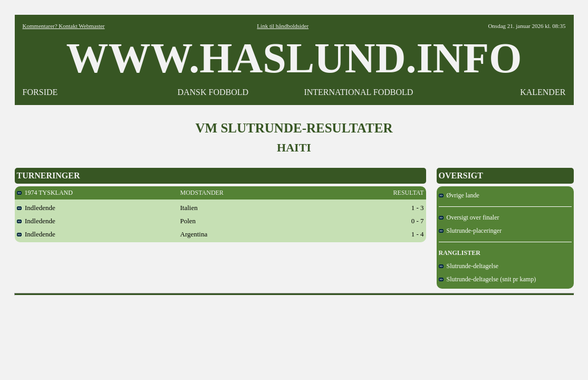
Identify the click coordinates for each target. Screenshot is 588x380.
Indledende (36, 208)
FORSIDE (40, 92)
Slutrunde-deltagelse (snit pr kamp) (488, 279)
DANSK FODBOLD (213, 92)
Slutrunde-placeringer (470, 231)
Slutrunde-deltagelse (469, 266)
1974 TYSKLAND (45, 193)
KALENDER (543, 92)
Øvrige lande (459, 195)
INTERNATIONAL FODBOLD (358, 92)
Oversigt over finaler (469, 217)
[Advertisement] (294, 324)
